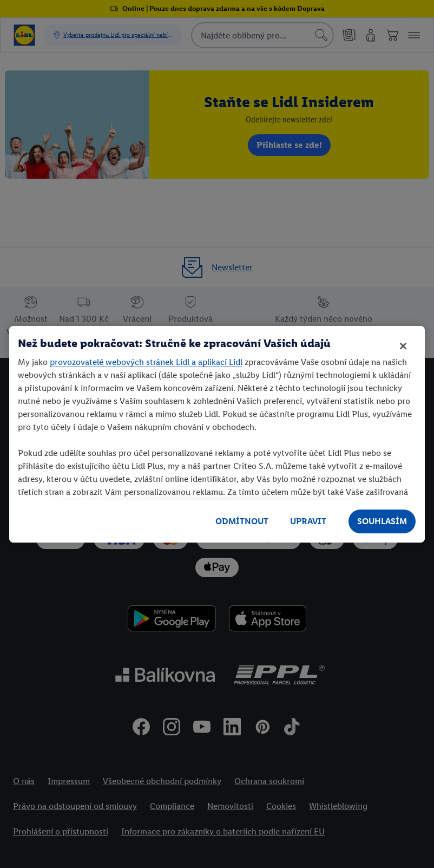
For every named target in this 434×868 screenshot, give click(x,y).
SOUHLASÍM (382, 521)
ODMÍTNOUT (242, 521)
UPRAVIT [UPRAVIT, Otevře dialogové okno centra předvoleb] (308, 521)
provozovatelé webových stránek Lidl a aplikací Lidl (146, 362)
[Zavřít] (403, 346)
